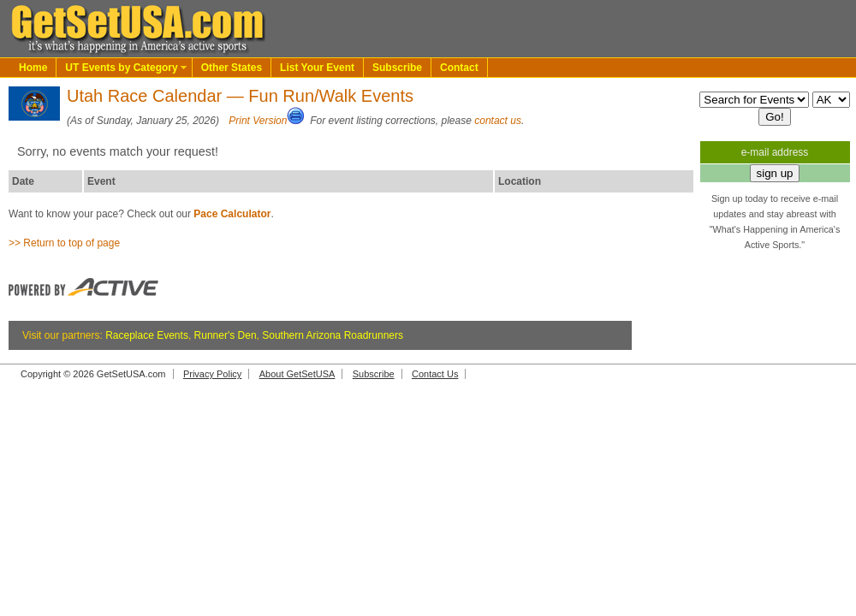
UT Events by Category (121, 68)
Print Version (258, 121)
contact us (498, 121)
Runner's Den (226, 335)
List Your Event (317, 68)
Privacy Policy (212, 374)
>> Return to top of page (64, 243)
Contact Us (435, 374)
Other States (232, 68)
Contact (459, 68)
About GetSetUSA (297, 374)
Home (33, 68)
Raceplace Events (147, 335)
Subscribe (397, 68)
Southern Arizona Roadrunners (333, 335)
